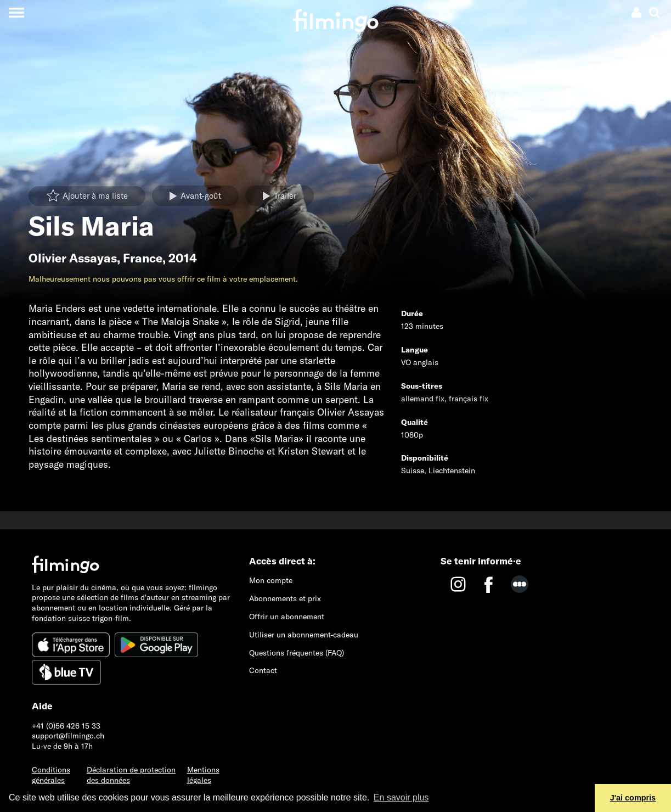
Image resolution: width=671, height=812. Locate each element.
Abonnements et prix (285, 598)
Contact (263, 670)
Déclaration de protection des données (131, 775)
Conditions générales (51, 775)
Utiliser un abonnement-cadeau (304, 635)
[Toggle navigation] (16, 12)
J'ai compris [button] (633, 798)
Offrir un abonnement (287, 617)
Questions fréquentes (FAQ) (297, 653)
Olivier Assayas (73, 258)
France (143, 258)
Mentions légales (203, 775)
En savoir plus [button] (401, 797)
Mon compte (271, 580)
